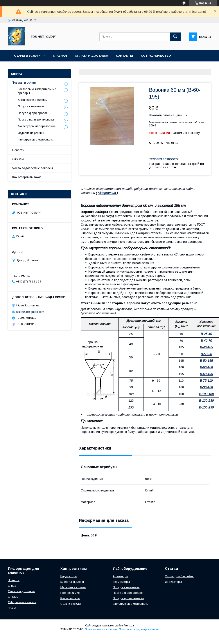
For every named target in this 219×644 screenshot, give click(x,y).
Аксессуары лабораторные (37, 126)
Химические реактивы (33, 100)
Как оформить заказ (27, 177)
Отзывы (18, 159)
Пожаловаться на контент (101, 630)
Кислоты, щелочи (72, 582)
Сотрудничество (156, 56)
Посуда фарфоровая (33, 113)
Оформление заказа (22, 602)
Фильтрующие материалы (36, 139)
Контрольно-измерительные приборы (37, 91)
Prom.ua (129, 626)
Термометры (121, 582)
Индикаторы (69, 576)
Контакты (124, 56)
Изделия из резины (31, 133)
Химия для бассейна (179, 576)
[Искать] (175, 37)
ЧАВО (12, 608)
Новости (18, 150)
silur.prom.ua (107, 193)
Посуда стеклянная (31, 106)
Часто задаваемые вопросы (33, 168)
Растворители (70, 598)
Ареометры (121, 576)
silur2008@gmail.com (30, 312)
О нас (12, 586)
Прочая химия (70, 593)
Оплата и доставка (91, 56)
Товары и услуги (26, 56)
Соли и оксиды (71, 604)
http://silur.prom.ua (28, 305)
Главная (60, 56)
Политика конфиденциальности (139, 630)
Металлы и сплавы (73, 587)
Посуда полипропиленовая (37, 120)
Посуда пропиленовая (128, 598)
